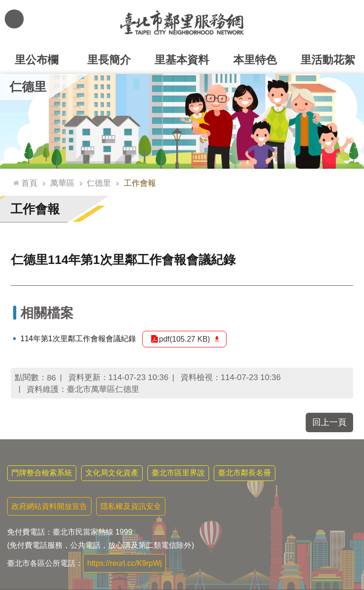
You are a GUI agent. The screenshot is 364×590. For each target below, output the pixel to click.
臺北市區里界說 (178, 473)
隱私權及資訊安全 (131, 506)
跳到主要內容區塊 (5, 5)
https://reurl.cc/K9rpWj (124, 563)
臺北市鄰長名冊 (245, 473)
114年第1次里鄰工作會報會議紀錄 (78, 339)
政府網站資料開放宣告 (49, 506)
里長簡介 (109, 59)
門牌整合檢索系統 (42, 473)
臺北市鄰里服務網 (182, 23)
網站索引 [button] (14, 19)
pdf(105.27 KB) (185, 339)
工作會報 (140, 183)
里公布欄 (36, 59)
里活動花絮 (328, 59)
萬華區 (62, 183)
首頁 (29, 183)
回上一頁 (329, 422)
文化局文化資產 (112, 473)
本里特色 (255, 59)
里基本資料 (182, 59)
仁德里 (28, 87)
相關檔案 (47, 313)
